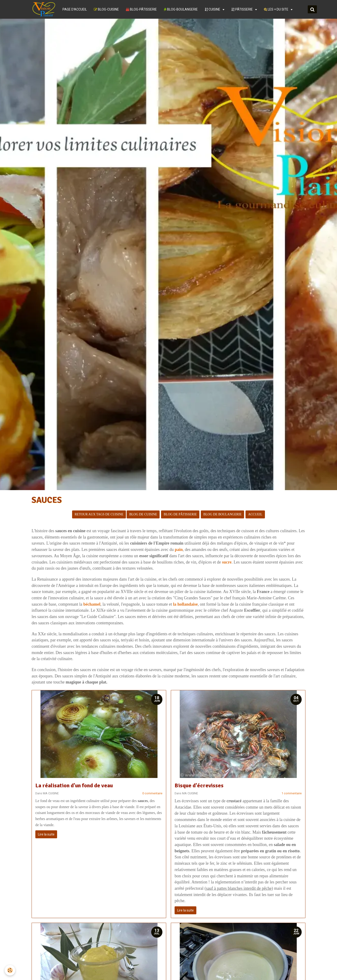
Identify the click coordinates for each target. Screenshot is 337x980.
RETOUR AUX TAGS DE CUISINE (99, 514)
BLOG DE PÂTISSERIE (180, 514)
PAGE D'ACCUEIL (75, 9)
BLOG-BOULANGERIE (181, 9)
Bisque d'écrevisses (199, 785)
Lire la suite (46, 834)
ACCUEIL (255, 514)
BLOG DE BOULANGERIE (222, 514)
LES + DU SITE (277, 9)
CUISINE (213, 9)
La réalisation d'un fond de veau (74, 785)
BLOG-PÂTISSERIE (141, 9)
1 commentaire (292, 793)
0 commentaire (152, 793)
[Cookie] (10, 970)
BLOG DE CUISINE (143, 514)
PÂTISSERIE (242, 9)
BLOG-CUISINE (106, 9)
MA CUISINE (51, 793)
